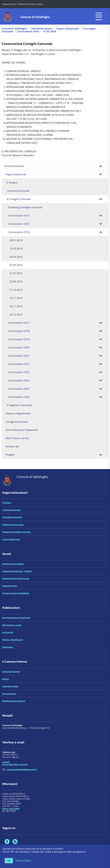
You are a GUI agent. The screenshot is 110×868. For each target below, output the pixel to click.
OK (9, 861)
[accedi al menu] (99, 16)
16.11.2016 (16, 298)
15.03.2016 (16, 248)
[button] (101, 166)
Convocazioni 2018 (58, 331)
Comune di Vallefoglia (35, 17)
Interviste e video (10, 686)
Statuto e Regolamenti (18, 413)
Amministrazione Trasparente (22, 430)
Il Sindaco (12, 183)
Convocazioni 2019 (58, 339)
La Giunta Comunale (18, 191)
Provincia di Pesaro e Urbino (30, 4)
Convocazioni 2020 (58, 348)
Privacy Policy (23, 860)
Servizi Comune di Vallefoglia (16, 593)
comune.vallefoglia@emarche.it (22, 769)
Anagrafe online (10, 586)
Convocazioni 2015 (58, 224)
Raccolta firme (9, 694)
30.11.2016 (16, 306)
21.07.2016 (16, 273)
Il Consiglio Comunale (58, 199)
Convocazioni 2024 (58, 381)
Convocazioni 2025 (58, 389)
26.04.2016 (16, 257)
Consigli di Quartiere (17, 422)
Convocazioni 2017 (58, 323)
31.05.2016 (50, 31)
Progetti (57, 455)
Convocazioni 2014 (58, 216)
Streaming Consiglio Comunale (25, 207)
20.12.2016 (16, 315)
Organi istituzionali (68, 29)
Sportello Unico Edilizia (13, 564)
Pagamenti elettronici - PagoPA (17, 571)
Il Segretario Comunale (19, 405)
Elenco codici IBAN (11, 809)
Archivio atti (12, 446)
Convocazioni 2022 (58, 364)
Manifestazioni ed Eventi (14, 701)
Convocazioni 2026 (58, 397)
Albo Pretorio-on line (17, 438)
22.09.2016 (16, 281)
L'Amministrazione (42, 29)
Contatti (6, 762)
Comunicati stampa (11, 672)
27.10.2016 (16, 290)
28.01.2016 (16, 240)
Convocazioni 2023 (58, 372)
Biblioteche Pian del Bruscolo (16, 578)
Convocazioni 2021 (58, 356)
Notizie (6, 679)
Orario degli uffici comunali (15, 764)
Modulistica (8, 647)
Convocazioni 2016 (28, 31)
